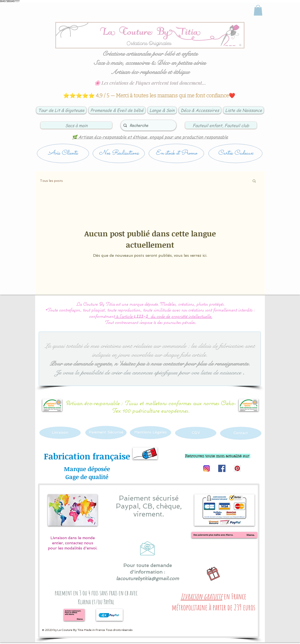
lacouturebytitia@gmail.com (148, 578)
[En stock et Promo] (176, 153)
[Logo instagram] (206, 468)
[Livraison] (60, 433)
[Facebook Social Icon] (222, 468)
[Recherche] (148, 125)
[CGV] (196, 433)
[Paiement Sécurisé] (106, 433)
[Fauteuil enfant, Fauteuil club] (221, 125)
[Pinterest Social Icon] (237, 468)
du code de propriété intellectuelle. (181, 316)
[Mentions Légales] (150, 433)
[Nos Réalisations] (119, 153)
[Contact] (241, 433)
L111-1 (141, 317)
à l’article (124, 316)
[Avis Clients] (63, 153)
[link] (258, 10)
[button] (254, 181)
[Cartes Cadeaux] (235, 153)
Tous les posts (51, 181)
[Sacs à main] (76, 125)
